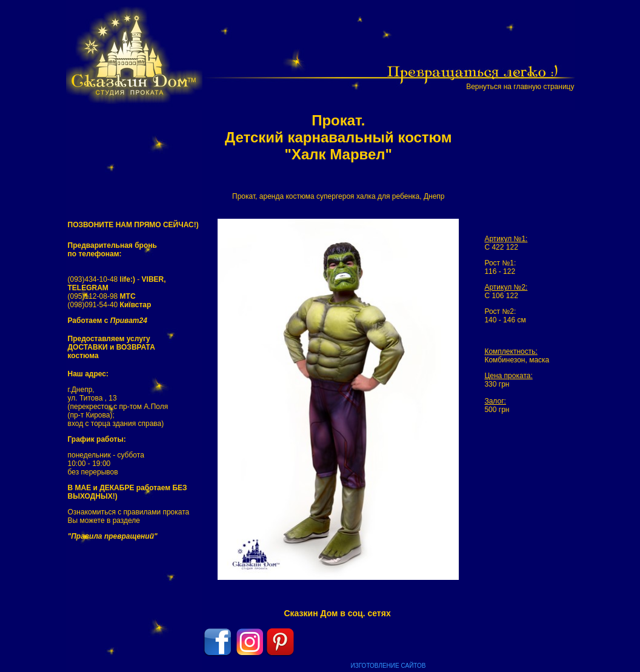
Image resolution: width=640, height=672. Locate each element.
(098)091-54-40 (110, 305)
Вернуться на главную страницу (520, 87)
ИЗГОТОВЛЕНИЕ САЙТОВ (388, 666)
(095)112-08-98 (102, 296)
